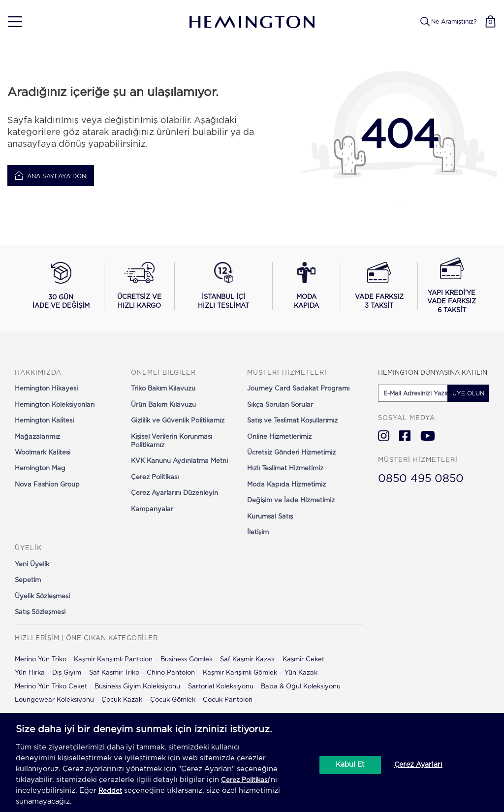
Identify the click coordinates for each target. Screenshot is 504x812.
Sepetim (28, 580)
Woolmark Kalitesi (43, 453)
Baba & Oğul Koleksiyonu (301, 687)
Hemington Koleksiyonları (55, 405)
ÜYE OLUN (468, 393)
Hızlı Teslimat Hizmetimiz (285, 469)
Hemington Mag (40, 469)
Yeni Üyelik (32, 565)
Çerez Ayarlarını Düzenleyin (174, 493)
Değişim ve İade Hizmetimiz (291, 501)
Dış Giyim (67, 673)
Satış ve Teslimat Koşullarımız (292, 421)
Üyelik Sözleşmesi (42, 597)
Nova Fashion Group (47, 485)
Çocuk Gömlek (173, 700)
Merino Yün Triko (41, 660)
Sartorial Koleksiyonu (221, 687)
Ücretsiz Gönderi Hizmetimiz (291, 453)
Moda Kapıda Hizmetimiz (286, 485)
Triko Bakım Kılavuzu (163, 389)
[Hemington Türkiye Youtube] (428, 436)
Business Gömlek (187, 660)
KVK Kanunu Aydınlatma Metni (179, 461)
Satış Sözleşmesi (40, 612)
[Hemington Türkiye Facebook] (405, 436)
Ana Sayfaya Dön (51, 176)
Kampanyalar (152, 509)
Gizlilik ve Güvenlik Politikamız (178, 421)
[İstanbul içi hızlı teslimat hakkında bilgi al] (223, 286)
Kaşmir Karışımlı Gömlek (240, 673)
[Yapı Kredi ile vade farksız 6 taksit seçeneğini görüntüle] (452, 286)
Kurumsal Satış (270, 517)
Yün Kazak (301, 673)
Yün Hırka (30, 673)
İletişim (258, 533)
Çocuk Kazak (122, 700)
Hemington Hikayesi (46, 389)
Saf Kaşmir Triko (114, 673)
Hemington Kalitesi (44, 421)
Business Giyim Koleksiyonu (137, 687)
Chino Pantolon (171, 673)
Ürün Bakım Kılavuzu (163, 405)
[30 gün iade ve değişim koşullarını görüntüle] (61, 286)
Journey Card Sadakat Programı (298, 389)
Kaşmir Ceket (303, 660)
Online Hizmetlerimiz (279, 437)
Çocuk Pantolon (228, 700)
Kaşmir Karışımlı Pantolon (113, 660)
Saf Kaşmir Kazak (247, 660)
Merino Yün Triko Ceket (51, 687)
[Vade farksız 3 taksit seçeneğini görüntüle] (379, 286)
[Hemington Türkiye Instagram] (384, 436)
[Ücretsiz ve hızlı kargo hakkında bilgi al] (139, 286)
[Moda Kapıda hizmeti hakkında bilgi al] (307, 286)
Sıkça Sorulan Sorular (280, 405)
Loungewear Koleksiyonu (54, 700)
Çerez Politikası (155, 477)
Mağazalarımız (37, 437)
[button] (12, 22)
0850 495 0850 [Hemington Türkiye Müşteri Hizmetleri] (421, 479)
